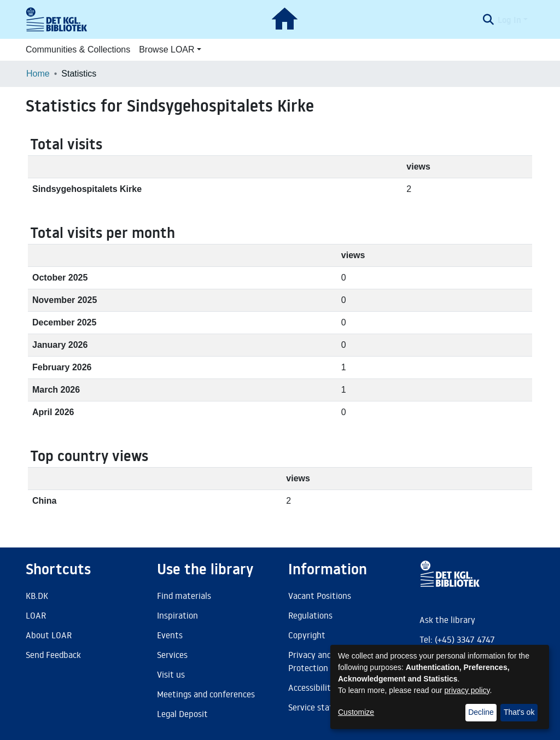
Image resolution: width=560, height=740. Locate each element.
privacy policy (467, 690)
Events (170, 635)
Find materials (184, 596)
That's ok (519, 712)
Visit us (171, 674)
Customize (356, 712)
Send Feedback (53, 655)
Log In (509, 20)
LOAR (36, 615)
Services (172, 655)
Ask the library (447, 620)
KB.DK (37, 596)
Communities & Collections (78, 49)
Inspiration (177, 615)
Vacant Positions (320, 596)
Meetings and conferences (206, 694)
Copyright (307, 635)
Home (38, 74)
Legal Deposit (182, 714)
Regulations (310, 615)
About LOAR (49, 635)
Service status (315, 707)
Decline (481, 712)
